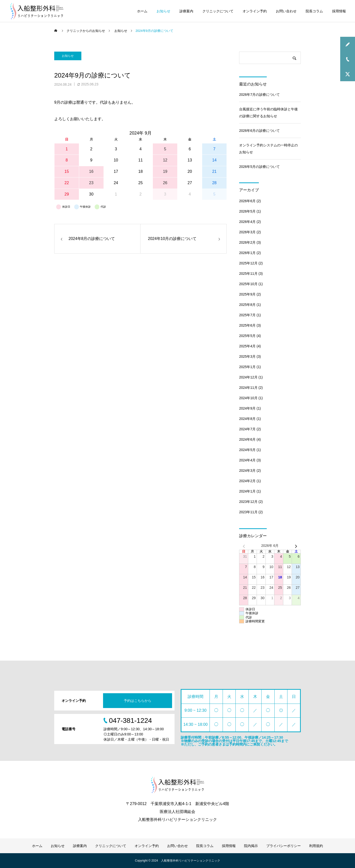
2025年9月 (247, 294)
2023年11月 (248, 512)
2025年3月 (247, 356)
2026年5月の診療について (259, 167)
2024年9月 (247, 408)
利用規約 (316, 846)
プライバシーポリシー (284, 846)
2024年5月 (247, 450)
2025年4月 (247, 346)
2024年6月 (247, 439)
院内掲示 (251, 846)
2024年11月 (248, 388)
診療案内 (186, 11)
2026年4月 (247, 222)
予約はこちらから (138, 701)
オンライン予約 (255, 11)
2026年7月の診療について (259, 95)
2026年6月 (247, 201)
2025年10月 (248, 284)
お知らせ (163, 11)
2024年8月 (247, 419)
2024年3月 (247, 471)
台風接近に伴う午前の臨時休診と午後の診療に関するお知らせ (268, 113)
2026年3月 (247, 232)
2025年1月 (247, 367)
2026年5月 (247, 211)
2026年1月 (247, 253)
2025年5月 (247, 336)
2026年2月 (247, 242)
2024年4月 (247, 460)
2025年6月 (247, 325)
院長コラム (314, 11)
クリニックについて (218, 11)
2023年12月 (248, 502)
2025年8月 (247, 305)
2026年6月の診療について (259, 131)
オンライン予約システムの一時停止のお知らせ (268, 149)
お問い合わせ (286, 11)
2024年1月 (247, 491)
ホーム (142, 11)
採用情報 (339, 11)
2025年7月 (247, 315)
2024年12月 (248, 377)
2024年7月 (247, 429)
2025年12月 (248, 263)
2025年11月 (248, 274)
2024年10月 (248, 398)
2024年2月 (247, 481)
